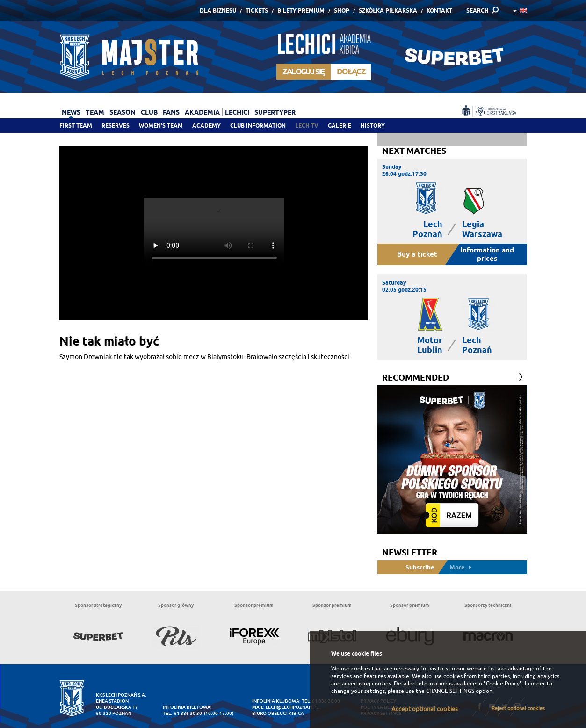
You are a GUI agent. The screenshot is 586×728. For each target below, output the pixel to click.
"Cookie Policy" (503, 684)
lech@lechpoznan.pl (292, 707)
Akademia (202, 112)
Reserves (116, 126)
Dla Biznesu (218, 11)
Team (95, 112)
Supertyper (275, 112)
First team (76, 126)
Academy (206, 126)
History (373, 126)
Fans (171, 112)
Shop (342, 11)
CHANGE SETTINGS (450, 691)
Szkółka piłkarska (388, 11)
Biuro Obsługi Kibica (278, 713)
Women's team (161, 126)
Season (123, 112)
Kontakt (439, 11)
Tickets (257, 11)
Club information (258, 126)
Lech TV (307, 126)
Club (149, 112)
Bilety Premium (301, 11)
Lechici (237, 112)
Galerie (340, 126)
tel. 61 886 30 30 (182, 713)
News (71, 112)
